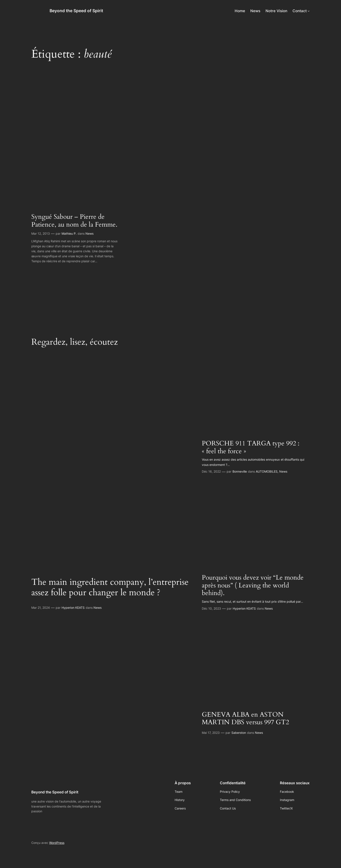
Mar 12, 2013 (41, 233)
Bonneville (240, 471)
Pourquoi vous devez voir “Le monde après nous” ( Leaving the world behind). (253, 586)
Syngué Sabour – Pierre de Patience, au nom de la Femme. (74, 221)
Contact (300, 11)
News (89, 233)
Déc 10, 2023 (211, 608)
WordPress (57, 843)
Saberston (239, 733)
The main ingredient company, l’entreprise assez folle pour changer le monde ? (110, 587)
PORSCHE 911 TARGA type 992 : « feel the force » (251, 447)
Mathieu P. (69, 233)
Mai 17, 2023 (211, 733)
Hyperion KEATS (73, 608)
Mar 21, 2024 (41, 608)
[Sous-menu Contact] (309, 11)
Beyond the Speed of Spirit (76, 11)
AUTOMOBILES (267, 471)
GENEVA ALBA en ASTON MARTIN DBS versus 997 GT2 (245, 719)
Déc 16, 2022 (211, 471)
